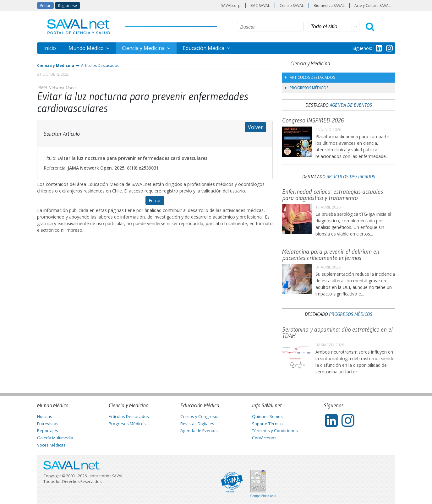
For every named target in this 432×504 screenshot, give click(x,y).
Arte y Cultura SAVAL (372, 5)
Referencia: (55, 168)
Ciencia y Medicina (144, 48)
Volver (255, 127)
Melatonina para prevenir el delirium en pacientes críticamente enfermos (331, 255)
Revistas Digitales (197, 424)
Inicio (50, 48)
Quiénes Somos (267, 416)
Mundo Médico (87, 48)
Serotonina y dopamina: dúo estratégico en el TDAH (337, 333)
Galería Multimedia (55, 438)
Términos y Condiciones (275, 431)
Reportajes (48, 431)
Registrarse (68, 5)
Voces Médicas (51, 445)
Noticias (45, 416)
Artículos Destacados (100, 65)
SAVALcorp (231, 5)
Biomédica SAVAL (329, 5)
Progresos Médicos (307, 88)
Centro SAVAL (292, 5)
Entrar (45, 5)
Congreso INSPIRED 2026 (313, 120)
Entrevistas (48, 424)
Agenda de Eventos (351, 105)
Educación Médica (204, 48)
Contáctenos (264, 438)
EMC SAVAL (260, 5)
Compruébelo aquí (263, 496)
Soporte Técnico (267, 424)
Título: (50, 158)
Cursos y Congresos (200, 416)
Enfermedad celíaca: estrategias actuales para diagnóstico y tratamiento (333, 195)
